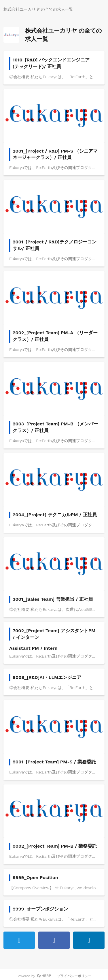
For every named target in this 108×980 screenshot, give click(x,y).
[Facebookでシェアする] (54, 940)
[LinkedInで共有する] (89, 940)
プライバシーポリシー (74, 976)
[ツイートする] (19, 940)
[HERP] (44, 976)
